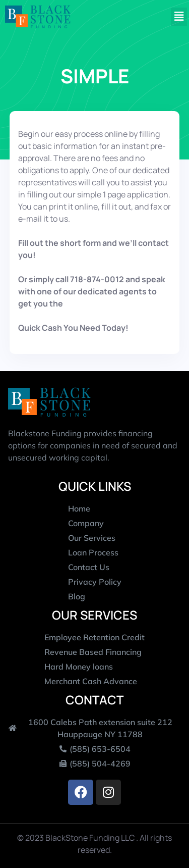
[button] (179, 17)
